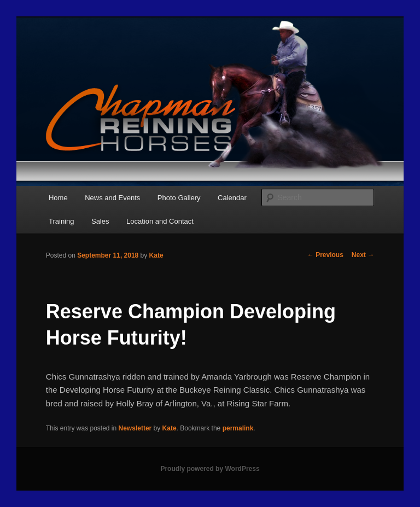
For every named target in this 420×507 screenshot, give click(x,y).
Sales (100, 221)
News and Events (112, 198)
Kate (156, 255)
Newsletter (135, 428)
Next (363, 255)
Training (61, 221)
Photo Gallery (179, 198)
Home (58, 198)
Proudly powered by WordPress (210, 469)
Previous (325, 255)
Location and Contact (160, 221)
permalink (238, 428)
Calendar (232, 198)
